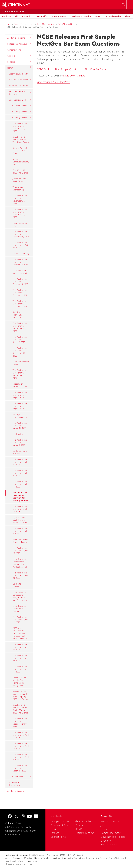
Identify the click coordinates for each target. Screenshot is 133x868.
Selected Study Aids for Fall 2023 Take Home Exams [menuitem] (21, 140)
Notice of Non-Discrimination (47, 858)
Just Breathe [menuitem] (18, 434)
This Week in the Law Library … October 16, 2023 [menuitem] (20, 282)
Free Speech (11, 861)
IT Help (79, 825)
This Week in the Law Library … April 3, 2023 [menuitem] (21, 757)
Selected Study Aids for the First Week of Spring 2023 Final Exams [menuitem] (20, 709)
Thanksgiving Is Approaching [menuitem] (19, 188)
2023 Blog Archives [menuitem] (21, 118)
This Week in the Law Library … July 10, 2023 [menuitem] (20, 509)
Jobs (103, 825)
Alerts (8, 858)
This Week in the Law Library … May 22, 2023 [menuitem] (20, 658)
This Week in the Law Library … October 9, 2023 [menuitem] (20, 293)
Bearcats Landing (84, 833)
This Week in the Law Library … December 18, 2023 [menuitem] (20, 127)
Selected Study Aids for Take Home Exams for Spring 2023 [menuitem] (20, 682)
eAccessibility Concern (97, 858)
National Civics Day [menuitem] (21, 254)
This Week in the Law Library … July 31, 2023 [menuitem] (20, 462)
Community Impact (111, 833)
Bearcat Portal (58, 837)
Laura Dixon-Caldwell (75, 76)
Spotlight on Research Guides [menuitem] (20, 385)
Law (8, 24)
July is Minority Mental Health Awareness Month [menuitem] (20, 520)
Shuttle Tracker (83, 821)
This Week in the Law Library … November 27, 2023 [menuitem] (20, 200)
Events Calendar (110, 844)
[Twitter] (16, 817)
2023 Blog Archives (66, 24)
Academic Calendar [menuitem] (16, 791)
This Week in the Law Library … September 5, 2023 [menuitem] (20, 374)
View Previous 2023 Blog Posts (54, 82)
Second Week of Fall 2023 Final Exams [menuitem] (20, 151)
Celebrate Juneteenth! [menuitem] (17, 585)
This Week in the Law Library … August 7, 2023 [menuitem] (20, 442)
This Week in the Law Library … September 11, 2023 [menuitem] (20, 352)
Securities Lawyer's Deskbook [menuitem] (20, 93)
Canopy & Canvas (60, 821)
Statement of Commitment (74, 858)
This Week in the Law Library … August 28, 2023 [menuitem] (20, 395)
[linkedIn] (36, 817)
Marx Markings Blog (46, 24)
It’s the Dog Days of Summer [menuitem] (20, 452)
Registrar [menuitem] (19, 62)
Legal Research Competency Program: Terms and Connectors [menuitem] (20, 596)
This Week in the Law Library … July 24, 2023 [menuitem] (20, 473)
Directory (106, 841)
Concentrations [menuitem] (14, 50)
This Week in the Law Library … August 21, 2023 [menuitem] (20, 406)
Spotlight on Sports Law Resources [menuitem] (18, 315)
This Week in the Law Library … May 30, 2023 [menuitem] (20, 647)
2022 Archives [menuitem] (21, 777)
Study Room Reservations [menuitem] (14, 784)
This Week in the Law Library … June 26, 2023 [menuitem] (21, 551)
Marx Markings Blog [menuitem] (20, 100)
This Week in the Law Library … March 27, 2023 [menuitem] (20, 768)
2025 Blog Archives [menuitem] (21, 106)
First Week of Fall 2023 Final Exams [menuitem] (20, 172)
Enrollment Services (62, 825)
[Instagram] (23, 817)
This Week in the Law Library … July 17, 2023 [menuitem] (20, 484)
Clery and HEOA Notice (22, 858)
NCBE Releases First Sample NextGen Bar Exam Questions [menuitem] (17, 496)
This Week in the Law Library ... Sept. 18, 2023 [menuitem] (20, 340)
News (104, 829)
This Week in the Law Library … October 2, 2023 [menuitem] (20, 304)
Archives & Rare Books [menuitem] (20, 80)
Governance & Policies (113, 837)
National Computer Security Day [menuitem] (21, 162)
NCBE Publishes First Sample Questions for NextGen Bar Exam (71, 69)
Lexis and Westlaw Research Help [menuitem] (21, 363)
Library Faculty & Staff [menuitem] (18, 74)
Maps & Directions (111, 821)
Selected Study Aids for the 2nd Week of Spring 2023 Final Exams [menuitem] (20, 695)
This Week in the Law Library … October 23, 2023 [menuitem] (20, 262)
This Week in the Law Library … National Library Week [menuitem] (20, 723)
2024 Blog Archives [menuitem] (21, 112)
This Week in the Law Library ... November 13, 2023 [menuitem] (20, 213)
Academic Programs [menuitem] (19, 38)
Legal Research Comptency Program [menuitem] (19, 609)
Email (54, 829)
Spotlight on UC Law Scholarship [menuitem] (20, 416)
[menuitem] (10, 16)
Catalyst (55, 833)
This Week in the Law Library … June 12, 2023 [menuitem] (21, 620)
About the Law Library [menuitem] (18, 86)
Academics (19, 24)
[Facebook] (10, 817)
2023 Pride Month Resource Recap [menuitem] (20, 541)
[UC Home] (16, 5)
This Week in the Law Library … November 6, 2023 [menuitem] (21, 234)
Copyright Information (28, 861)
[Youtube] (29, 817)
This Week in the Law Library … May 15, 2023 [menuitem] (20, 669)
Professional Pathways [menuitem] (19, 44)
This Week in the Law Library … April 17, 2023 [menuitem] (21, 735)
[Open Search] (123, 5)
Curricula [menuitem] (19, 56)
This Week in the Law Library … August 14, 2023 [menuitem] (20, 426)
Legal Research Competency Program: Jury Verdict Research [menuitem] (20, 563)
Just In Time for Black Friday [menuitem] (19, 180)
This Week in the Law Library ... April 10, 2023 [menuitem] (21, 746)
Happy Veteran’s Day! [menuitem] (20, 224)
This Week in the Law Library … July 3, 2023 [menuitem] (20, 531)
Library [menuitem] (19, 67)
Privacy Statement (117, 858)
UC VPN (79, 829)
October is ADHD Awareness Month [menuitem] (20, 272)
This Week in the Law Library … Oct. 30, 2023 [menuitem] (20, 245)
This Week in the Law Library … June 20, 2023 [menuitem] (21, 575)
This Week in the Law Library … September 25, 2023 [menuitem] (20, 327)
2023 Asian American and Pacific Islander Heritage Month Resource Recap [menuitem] (20, 633)
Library (30, 24)
